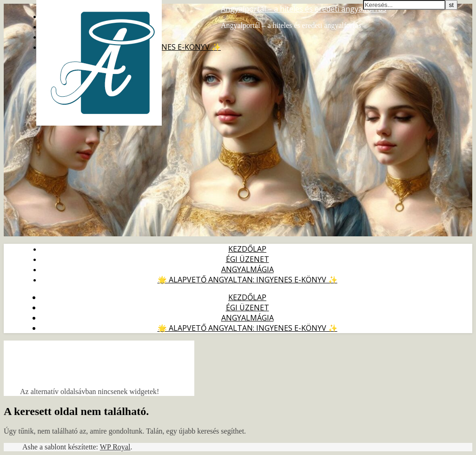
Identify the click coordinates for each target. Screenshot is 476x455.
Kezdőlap (247, 249)
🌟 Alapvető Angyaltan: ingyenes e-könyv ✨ (248, 280)
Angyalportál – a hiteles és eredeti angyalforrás (304, 9)
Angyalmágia (248, 269)
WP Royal (115, 447)
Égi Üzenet (248, 259)
